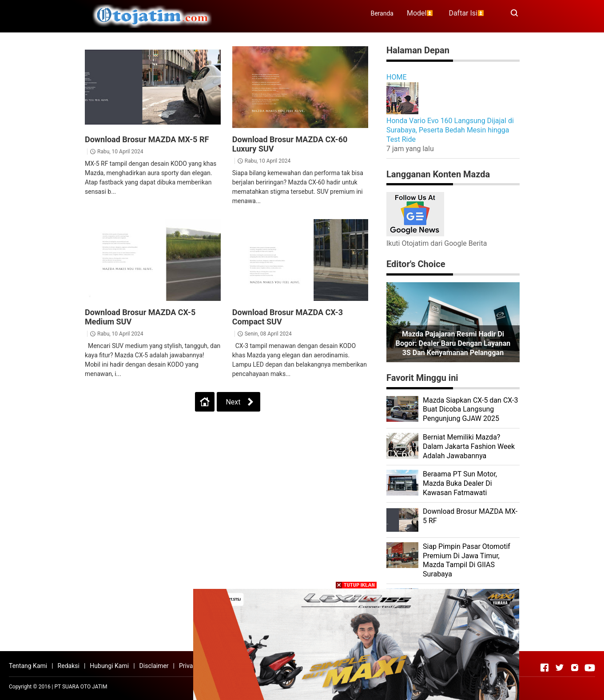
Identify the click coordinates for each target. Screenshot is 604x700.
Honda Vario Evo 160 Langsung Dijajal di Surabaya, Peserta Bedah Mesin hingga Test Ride (450, 130)
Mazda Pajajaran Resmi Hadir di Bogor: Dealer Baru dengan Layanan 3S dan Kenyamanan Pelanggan (453, 343)
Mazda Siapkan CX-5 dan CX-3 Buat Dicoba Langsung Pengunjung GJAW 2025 (470, 410)
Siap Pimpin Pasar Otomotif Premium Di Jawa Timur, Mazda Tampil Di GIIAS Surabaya (467, 560)
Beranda (382, 13)
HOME (396, 77)
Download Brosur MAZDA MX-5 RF (147, 139)
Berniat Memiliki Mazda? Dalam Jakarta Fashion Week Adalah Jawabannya (469, 446)
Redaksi (69, 666)
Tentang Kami (28, 666)
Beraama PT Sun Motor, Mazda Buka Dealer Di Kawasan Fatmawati (460, 483)
